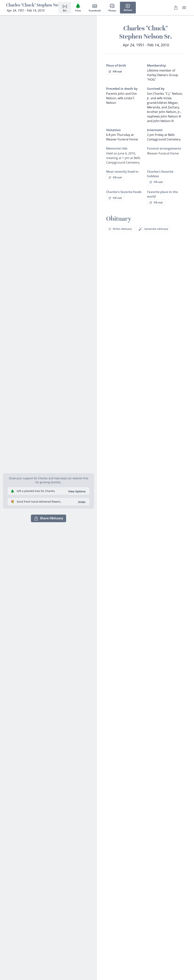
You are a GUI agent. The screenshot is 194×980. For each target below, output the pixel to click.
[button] (48, 469)
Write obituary (120, 229)
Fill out (115, 71)
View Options (77, 491)
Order (82, 502)
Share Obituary (48, 518)
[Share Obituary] (176, 8)
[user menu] (184, 8)
